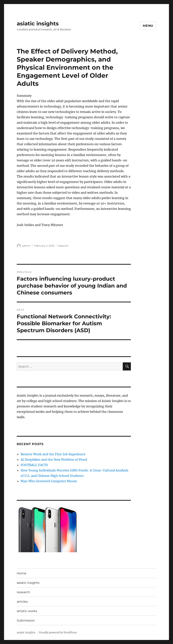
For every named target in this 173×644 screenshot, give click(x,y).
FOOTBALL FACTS (34, 465)
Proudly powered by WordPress (58, 633)
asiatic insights (38, 23)
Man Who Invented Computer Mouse (49, 481)
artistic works (27, 611)
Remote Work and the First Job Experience (53, 454)
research (63, 246)
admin (26, 246)
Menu (148, 26)
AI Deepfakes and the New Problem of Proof (54, 460)
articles (22, 602)
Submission (26, 620)
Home (22, 573)
